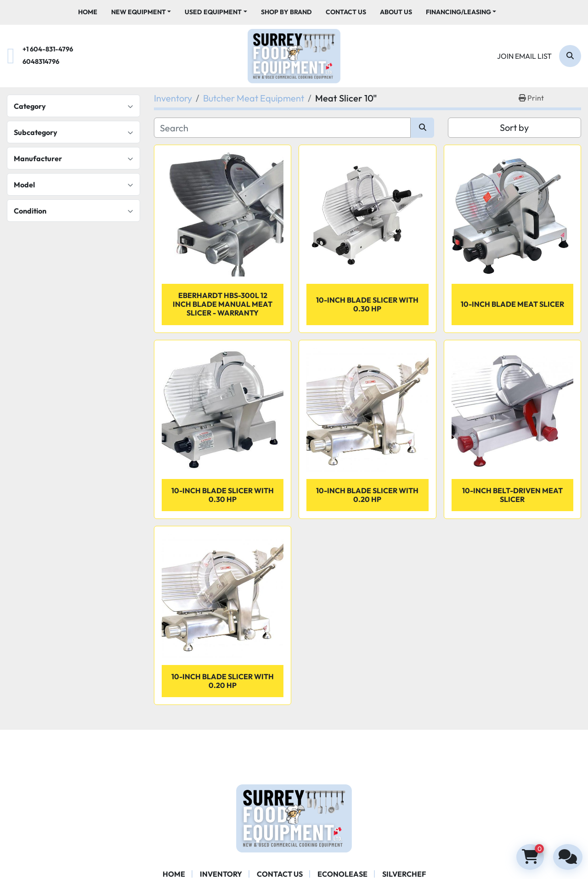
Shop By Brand (286, 12)
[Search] (570, 56)
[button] (141, 12)
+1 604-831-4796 (48, 49)
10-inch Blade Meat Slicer (512, 304)
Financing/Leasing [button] (458, 12)
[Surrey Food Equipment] (294, 817)
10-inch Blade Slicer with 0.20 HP (367, 495)
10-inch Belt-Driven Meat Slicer (512, 495)
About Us (396, 12)
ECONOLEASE (342, 874)
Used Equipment (213, 12)
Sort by (514, 127)
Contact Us (346, 12)
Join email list (524, 56)
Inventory (221, 874)
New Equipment (139, 12)
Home (88, 12)
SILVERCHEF (404, 874)
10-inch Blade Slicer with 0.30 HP (367, 304)
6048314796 (41, 62)
